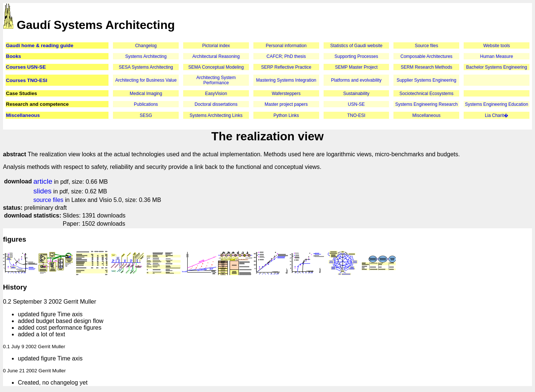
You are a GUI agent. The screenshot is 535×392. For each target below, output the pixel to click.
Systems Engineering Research (427, 104)
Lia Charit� (497, 115)
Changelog (146, 46)
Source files (426, 46)
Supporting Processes (356, 56)
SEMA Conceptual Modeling (216, 67)
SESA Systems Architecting (146, 67)
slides (43, 191)
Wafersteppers (286, 94)
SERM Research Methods (426, 67)
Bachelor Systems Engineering (497, 67)
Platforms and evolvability (356, 80)
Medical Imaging (146, 94)
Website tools (497, 46)
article (43, 181)
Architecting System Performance (216, 80)
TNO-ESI (356, 115)
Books (14, 56)
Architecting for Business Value (146, 80)
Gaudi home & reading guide (40, 45)
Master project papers (286, 104)
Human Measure (497, 56)
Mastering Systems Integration (286, 80)
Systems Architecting (146, 56)
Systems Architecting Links (216, 115)
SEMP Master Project (356, 67)
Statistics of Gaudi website (356, 46)
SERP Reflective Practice (286, 67)
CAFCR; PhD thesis (286, 56)
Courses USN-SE (26, 67)
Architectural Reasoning (216, 56)
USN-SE (356, 104)
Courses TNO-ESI (27, 80)
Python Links (286, 115)
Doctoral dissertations (216, 104)
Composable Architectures (427, 56)
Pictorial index (216, 46)
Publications (146, 104)
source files (48, 200)
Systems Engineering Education (497, 104)
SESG (146, 115)
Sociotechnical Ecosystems (426, 94)
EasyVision (216, 94)
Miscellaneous (23, 115)
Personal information (286, 46)
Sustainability (356, 94)
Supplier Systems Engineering (426, 80)
